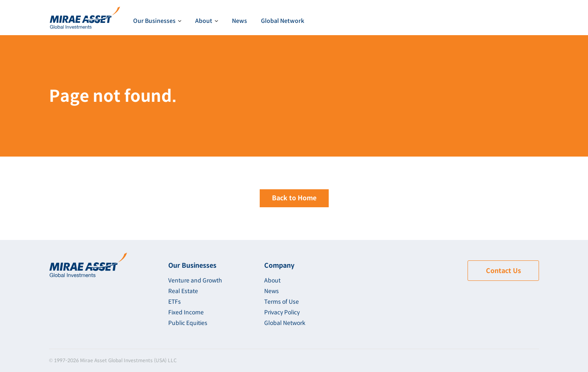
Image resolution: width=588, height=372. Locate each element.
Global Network (283, 21)
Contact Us (503, 271)
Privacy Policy (282, 312)
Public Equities (188, 323)
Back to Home (294, 198)
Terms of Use (282, 302)
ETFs (175, 302)
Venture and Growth (195, 280)
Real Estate (183, 291)
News (239, 21)
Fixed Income (186, 312)
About (272, 280)
